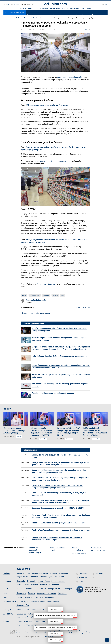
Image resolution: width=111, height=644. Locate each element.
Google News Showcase (46, 284)
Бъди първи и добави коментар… (36, 313)
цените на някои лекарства (69, 77)
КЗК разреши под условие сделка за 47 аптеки (47, 105)
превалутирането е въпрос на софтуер (51, 161)
